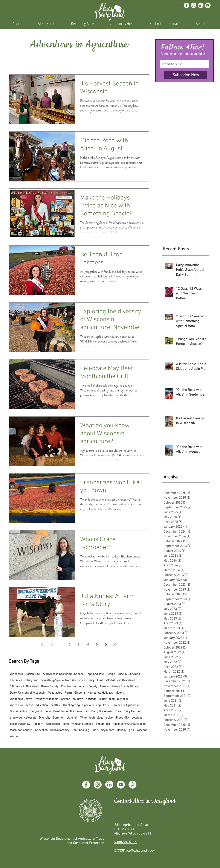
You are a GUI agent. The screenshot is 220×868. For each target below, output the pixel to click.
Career (65, 699)
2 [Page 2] (70, 644)
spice (109, 718)
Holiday (122, 730)
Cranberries (69, 687)
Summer (58, 718)
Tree (118, 712)
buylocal (122, 699)
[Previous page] (52, 644)
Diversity (45, 718)
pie (108, 724)
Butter (103, 699)
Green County (50, 687)
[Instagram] (194, 5)
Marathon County (21, 730)
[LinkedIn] (201, 5)
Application (53, 724)
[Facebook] (186, 5)
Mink (66, 724)
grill (131, 730)
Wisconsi (142, 730)
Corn (48, 712)
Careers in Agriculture (126, 705)
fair (87, 712)
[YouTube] (121, 785)
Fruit (100, 680)
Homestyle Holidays (100, 693)
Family (104, 687)
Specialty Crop (91, 705)
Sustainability (18, 712)
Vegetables (55, 693)
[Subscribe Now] (186, 75)
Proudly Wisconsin (47, 699)
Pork (106, 705)
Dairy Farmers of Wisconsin (28, 693)
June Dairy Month (103, 730)
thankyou (16, 718)
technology (96, 718)
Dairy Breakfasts (102, 712)
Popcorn (38, 724)
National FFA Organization (129, 724)
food (112, 699)
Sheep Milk (122, 718)
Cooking (84, 730)
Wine (83, 718)
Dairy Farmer (132, 712)
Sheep (100, 724)
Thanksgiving (71, 705)
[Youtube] (208, 5)
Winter (14, 736)
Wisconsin (16, 674)
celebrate (30, 718)
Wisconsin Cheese (21, 705)
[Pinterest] (132, 785)
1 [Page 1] (61, 644)
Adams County (88, 687)
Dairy (91, 680)
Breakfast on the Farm (68, 712)
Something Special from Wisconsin (63, 680)
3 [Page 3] (79, 644)
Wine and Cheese (82, 724)
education (42, 705)
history (120, 693)
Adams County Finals (125, 687)
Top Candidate (95, 674)
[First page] (43, 644)
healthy (55, 705)
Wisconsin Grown (21, 699)
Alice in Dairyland (129, 674)
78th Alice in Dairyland (24, 687)
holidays (78, 699)
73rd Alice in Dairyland (120, 680)
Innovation (41, 730)
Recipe (111, 674)
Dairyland (36, 712)
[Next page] (106, 644)
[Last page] (115, 644)
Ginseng (80, 693)
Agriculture (33, 674)
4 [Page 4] (88, 644)
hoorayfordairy (60, 730)
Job (74, 730)
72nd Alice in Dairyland (57, 674)
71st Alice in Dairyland (24, 680)
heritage (91, 699)
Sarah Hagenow (20, 724)
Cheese (79, 674)
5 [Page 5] (97, 644)
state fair (72, 718)
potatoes (137, 718)
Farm (68, 693)
